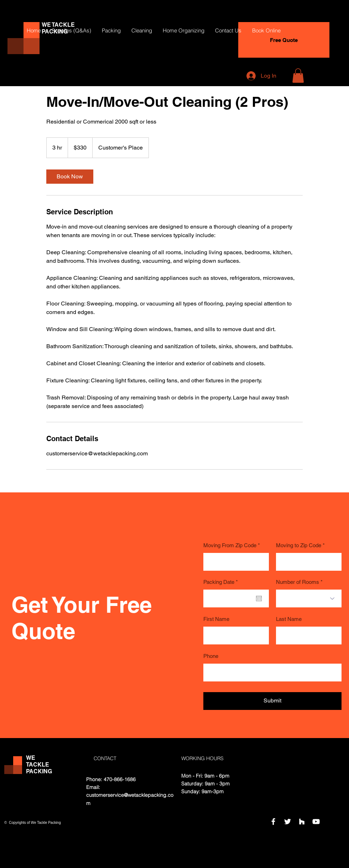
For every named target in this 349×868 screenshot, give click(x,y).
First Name (216, 619)
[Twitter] (288, 822)
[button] (298, 76)
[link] (70, 177)
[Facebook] (273, 822)
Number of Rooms (298, 582)
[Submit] (272, 701)
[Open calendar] (259, 598)
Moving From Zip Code (230, 545)
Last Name (289, 619)
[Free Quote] (284, 40)
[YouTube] (316, 822)
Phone (211, 656)
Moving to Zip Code (299, 545)
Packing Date (222, 582)
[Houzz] (302, 822)
